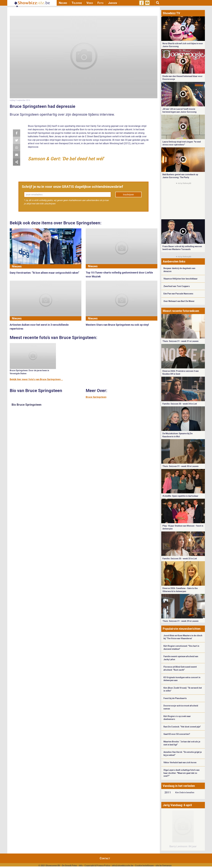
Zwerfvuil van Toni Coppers (177, 286)
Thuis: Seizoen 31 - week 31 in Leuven (180, 341)
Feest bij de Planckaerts (175, 698)
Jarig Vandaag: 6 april (177, 805)
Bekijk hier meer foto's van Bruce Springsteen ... (36, 379)
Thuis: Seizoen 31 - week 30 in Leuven (180, 466)
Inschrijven (128, 195)
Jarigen (112, 3)
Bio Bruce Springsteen (27, 405)
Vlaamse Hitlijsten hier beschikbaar (181, 279)
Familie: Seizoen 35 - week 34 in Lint (180, 404)
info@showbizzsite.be (123, 866)
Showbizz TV (171, 13)
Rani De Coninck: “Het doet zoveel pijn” (182, 727)
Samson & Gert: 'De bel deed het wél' (66, 159)
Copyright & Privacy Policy (97, 866)
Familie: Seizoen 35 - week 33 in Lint (180, 559)
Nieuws (63, 3)
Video (90, 3)
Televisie (77, 3)
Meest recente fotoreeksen (181, 311)
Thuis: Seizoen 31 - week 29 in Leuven (180, 621)
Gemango (167, 866)
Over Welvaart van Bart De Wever (179, 301)
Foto (100, 3)
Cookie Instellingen (144, 866)
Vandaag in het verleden (179, 786)
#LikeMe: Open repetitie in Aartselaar (180, 496)
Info (81, 866)
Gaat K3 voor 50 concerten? (177, 734)
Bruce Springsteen (96, 397)
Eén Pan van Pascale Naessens (178, 294)
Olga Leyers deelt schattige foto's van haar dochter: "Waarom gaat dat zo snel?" (181, 773)
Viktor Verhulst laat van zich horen (180, 762)
